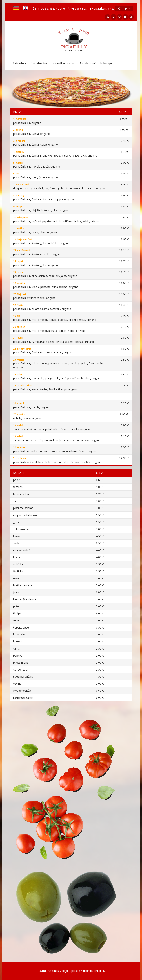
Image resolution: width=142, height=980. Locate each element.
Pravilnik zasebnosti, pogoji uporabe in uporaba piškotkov (71, 971)
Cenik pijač (88, 63)
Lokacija (106, 63)
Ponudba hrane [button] (63, 63)
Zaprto (124, 9)
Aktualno (19, 63)
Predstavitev (39, 63)
